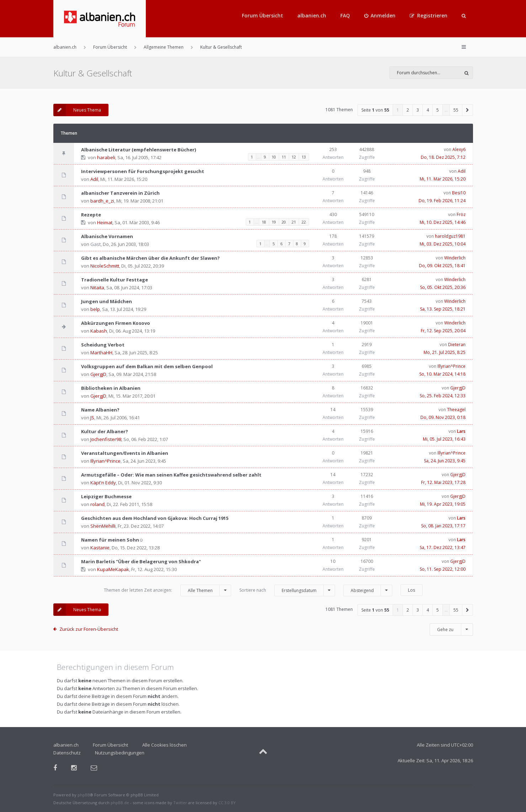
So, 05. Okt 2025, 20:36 (443, 287)
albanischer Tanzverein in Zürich (120, 193)
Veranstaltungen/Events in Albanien (125, 453)
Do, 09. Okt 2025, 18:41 (442, 266)
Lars (461, 431)
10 (274, 157)
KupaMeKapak (113, 569)
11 (284, 157)
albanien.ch (312, 15)
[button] (468, 110)
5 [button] (438, 110)
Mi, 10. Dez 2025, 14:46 (443, 222)
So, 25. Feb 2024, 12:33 (443, 396)
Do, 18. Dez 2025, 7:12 (443, 157)
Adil (94, 179)
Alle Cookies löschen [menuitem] (164, 745)
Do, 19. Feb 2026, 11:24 (442, 201)
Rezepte (91, 215)
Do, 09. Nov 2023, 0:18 (443, 417)
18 (264, 222)
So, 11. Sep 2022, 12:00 (443, 569)
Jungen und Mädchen (107, 301)
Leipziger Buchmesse (106, 496)
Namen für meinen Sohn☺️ (112, 540)
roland (97, 504)
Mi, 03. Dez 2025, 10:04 (443, 244)
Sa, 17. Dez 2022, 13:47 (443, 547)
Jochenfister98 (106, 439)
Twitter (180, 803)
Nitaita (97, 287)
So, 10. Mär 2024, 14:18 (442, 374)
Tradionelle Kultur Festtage (115, 280)
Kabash (99, 331)
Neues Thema (77, 110)
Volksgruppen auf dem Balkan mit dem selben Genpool (147, 366)
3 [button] (418, 110)
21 (294, 222)
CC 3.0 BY (227, 803)
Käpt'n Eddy (103, 483)
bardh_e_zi (102, 201)
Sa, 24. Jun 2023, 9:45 (445, 461)
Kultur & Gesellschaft (93, 73)
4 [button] (428, 110)
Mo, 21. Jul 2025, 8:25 (445, 352)
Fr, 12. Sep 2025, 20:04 (443, 331)
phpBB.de (120, 803)
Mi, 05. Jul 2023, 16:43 (444, 439)
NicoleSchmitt (105, 266)
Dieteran (457, 345)
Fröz (461, 214)
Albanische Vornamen (107, 236)
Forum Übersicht (262, 15)
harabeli (106, 157)
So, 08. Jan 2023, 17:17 (443, 526)
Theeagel (456, 410)
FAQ (345, 15)
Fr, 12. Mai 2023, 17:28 (443, 482)
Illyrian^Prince (451, 366)
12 (294, 157)
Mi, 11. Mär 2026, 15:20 (443, 179)
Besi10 (459, 193)
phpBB (84, 795)
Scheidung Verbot (103, 345)
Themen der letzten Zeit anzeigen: (168, 590)
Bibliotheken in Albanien (111, 388)
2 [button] (408, 110)
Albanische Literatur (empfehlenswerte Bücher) (139, 150)
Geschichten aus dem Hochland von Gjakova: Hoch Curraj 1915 (155, 518)
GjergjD (98, 374)
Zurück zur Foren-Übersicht (89, 629)
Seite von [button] (375, 110)
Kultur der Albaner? (105, 431)
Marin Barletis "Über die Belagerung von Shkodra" (141, 561)
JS (92, 418)
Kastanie (100, 548)
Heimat (105, 222)
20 (284, 222)
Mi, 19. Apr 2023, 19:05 (443, 504)
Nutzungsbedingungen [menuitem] (120, 753)
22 (304, 222)
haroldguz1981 (450, 236)
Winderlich (455, 258)
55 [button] (456, 110)
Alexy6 (459, 149)
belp (95, 309)
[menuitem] (380, 16)
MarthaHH (101, 353)
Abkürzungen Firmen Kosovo (116, 323)
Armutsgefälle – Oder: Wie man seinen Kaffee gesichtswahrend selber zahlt (171, 475)
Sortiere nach (287, 590)
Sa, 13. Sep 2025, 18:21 (443, 309)
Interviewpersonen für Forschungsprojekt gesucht (143, 171)
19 (274, 222)
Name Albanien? (100, 410)
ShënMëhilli (103, 526)
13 (304, 157)
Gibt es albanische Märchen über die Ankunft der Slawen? (150, 258)
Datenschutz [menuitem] (67, 753)
